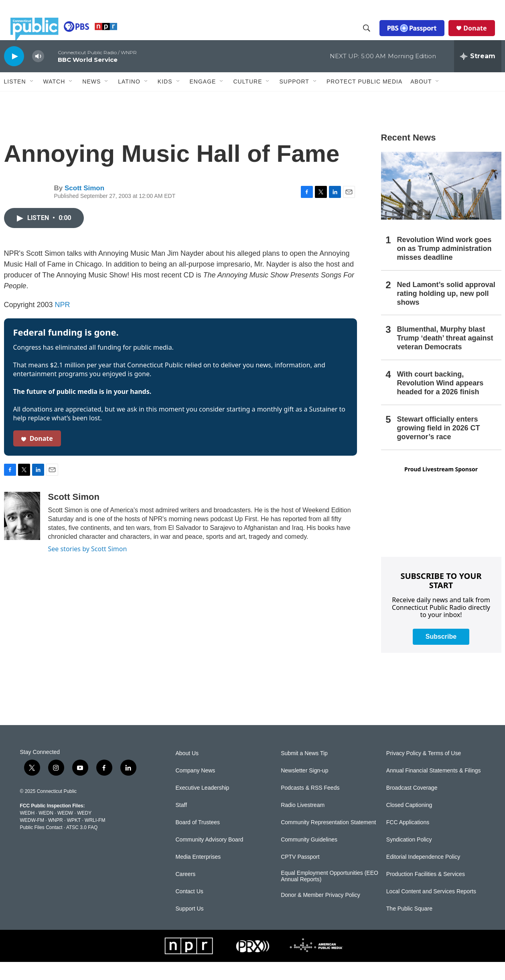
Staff (182, 823)
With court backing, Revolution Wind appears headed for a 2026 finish (440, 401)
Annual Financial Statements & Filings (434, 789)
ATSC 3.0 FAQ (82, 846)
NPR (63, 323)
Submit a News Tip (304, 771)
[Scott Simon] (22, 534)
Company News (196, 789)
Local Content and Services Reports (431, 910)
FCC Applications (408, 840)
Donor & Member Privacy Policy (320, 913)
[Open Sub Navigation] (32, 100)
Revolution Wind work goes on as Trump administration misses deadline (444, 267)
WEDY (84, 831)
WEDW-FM (32, 838)
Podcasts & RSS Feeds (310, 806)
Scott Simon (84, 206)
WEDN (46, 831)
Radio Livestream (303, 823)
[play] (14, 74)
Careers (186, 892)
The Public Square (409, 927)
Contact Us (190, 910)
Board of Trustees (198, 840)
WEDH (27, 831)
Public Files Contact (41, 846)
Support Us (190, 927)
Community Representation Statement (328, 840)
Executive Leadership (203, 806)
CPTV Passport (300, 875)
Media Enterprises (198, 875)
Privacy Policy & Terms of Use (424, 771)
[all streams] (478, 74)
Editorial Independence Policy (423, 875)
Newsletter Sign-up (304, 789)
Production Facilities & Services (426, 892)
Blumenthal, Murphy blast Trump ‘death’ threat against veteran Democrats (445, 356)
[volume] (38, 74)
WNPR (56, 838)
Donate (481, 37)
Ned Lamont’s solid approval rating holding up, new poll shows (446, 312)
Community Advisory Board (210, 858)
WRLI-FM (95, 838)
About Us (187, 771)
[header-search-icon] (373, 37)
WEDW (65, 831)
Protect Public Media (364, 99)
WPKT (74, 838)
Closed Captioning (409, 823)
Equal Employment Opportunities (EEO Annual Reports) (330, 894)
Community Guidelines (309, 858)
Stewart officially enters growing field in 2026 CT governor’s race (439, 446)
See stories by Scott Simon (88, 567)
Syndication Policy (409, 858)
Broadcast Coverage (412, 806)
